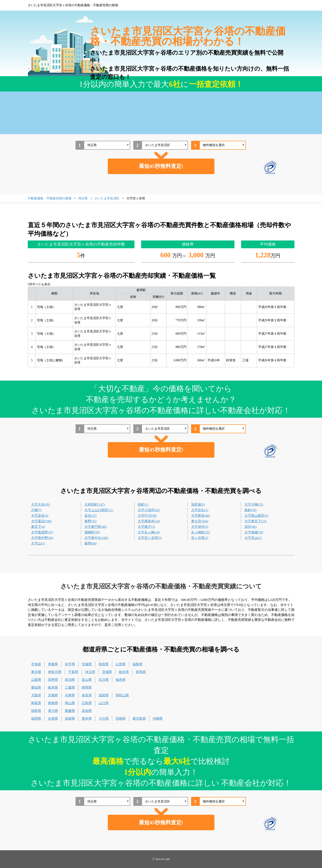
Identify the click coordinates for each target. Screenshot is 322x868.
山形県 (121, 664)
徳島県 (36, 711)
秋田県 (104, 664)
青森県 (53, 664)
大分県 (104, 719)
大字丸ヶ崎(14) (149, 532)
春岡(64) (91, 543)
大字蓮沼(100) (41, 521)
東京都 (36, 672)
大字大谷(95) (41, 505)
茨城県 (107, 672)
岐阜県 (53, 687)
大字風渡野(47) (42, 532)
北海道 (36, 664)
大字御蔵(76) (254, 532)
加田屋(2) (198, 505)
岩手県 (70, 664)
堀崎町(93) (92, 532)
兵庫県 (70, 695)
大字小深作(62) (149, 510)
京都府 (53, 695)
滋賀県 (104, 695)
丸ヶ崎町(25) (201, 532)
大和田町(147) (95, 505)
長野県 (53, 680)
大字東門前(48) (96, 527)
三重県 (70, 687)
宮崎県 (121, 719)
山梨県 (36, 680)
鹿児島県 (139, 719)
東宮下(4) (38, 527)
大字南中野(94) (42, 538)
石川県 (104, 680)
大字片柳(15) (254, 505)
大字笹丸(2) (200, 510)
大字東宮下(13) (256, 521)
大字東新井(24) (149, 521)
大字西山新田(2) (256, 516)
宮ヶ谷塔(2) (200, 538)
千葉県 (73, 672)
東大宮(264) (200, 521)
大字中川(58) (147, 516)
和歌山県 (122, 695)
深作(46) (251, 527)
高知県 (87, 711)
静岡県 (87, 687)
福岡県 (36, 719)
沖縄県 (158, 719)
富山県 (87, 680)
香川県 (53, 711)
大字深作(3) (200, 527)
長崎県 (70, 719)
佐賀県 (53, 719)
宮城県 (87, 664)
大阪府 (36, 695)
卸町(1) (143, 505)
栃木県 (124, 672)
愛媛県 (70, 711)
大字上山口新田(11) (99, 510)
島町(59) (251, 510)
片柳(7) (36, 510)
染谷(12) (91, 516)
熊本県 (87, 719)
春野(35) (91, 521)
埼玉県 (90, 672)
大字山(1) (38, 543)
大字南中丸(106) (96, 538)
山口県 (104, 703)
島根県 (53, 703)
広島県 (87, 703)
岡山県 (70, 703)
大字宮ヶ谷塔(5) (150, 538)
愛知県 (36, 687)
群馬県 (141, 672)
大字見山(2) (253, 538)
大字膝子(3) (146, 527)
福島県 (137, 664)
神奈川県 (55, 672)
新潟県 (70, 680)
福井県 (121, 680)
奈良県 (87, 695)
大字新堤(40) (201, 516)
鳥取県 (36, 703)
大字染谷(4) (40, 516)
